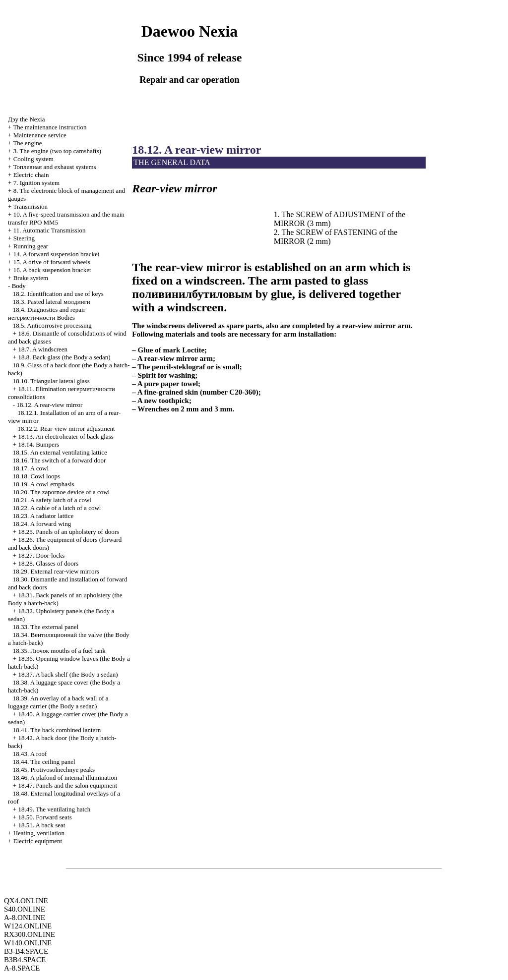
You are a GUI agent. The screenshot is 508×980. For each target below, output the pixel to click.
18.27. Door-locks (41, 555)
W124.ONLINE (28, 926)
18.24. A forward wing (42, 524)
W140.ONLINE (28, 943)
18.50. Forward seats (45, 817)
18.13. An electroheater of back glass (65, 436)
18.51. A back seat (41, 825)
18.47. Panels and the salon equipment (67, 785)
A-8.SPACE (22, 968)
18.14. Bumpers (38, 444)
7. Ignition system (37, 183)
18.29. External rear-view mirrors (56, 571)
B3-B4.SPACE (26, 951)
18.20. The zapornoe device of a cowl (61, 492)
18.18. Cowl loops (36, 476)
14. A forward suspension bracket (57, 254)
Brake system (31, 278)
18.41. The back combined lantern (57, 730)
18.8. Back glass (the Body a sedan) (64, 357)
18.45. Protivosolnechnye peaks (54, 770)
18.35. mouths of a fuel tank (59, 651)
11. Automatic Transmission (50, 230)
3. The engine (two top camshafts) (57, 151)
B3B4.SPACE (25, 960)
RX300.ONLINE (30, 934)
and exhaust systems (55, 167)
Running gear (31, 246)
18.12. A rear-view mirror (49, 405)
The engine (27, 143)
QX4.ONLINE (26, 901)
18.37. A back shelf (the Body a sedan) (68, 674)
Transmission (30, 206)
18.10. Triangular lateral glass (51, 381)
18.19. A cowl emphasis (44, 484)
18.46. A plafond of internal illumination (65, 778)
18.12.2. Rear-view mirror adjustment (66, 429)
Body (19, 286)
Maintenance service (40, 135)
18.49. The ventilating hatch (54, 809)
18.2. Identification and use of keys (58, 294)
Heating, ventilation (39, 833)
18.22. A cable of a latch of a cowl (57, 508)
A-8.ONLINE (25, 918)
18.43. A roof (30, 754)
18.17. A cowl (31, 468)
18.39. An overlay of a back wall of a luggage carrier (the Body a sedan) (58, 702)
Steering (24, 238)
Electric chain (31, 175)
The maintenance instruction (50, 127)
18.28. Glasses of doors (48, 563)
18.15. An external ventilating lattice (60, 452)
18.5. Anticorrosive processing (52, 325)
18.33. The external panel (46, 627)
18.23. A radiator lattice (43, 516)
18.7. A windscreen (43, 349)
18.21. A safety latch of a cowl (52, 500)
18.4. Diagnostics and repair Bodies (47, 314)
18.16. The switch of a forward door (60, 460)
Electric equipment (38, 841)
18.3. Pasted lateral (52, 302)
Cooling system (33, 159)
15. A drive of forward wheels (52, 262)
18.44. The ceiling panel (44, 762)
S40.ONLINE (25, 909)
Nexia (26, 119)
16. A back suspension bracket (52, 270)
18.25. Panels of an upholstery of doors (68, 532)
